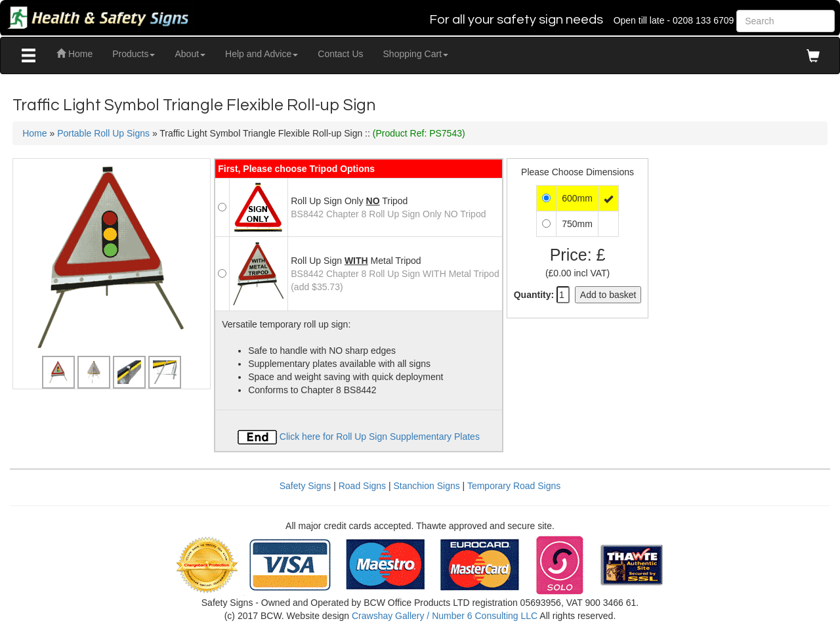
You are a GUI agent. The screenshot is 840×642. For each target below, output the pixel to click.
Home (74, 54)
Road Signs (362, 486)
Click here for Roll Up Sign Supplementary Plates (359, 437)
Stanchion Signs (427, 486)
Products (134, 54)
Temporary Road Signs (514, 486)
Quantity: (534, 295)
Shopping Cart (416, 54)
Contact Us (340, 54)
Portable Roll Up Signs (103, 133)
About (190, 54)
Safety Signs (305, 486)
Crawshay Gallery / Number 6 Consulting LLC (445, 616)
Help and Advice (262, 54)
